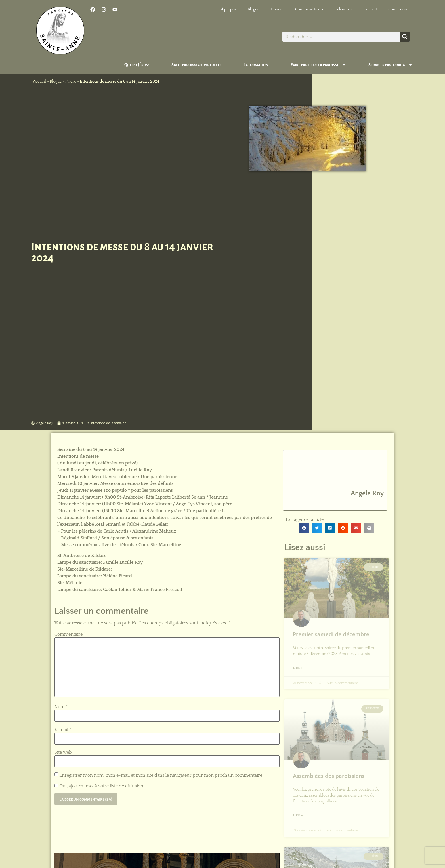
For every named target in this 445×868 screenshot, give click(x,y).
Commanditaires (309, 9)
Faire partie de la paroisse (318, 65)
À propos (229, 9)
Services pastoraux (391, 65)
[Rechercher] (405, 37)
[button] (304, 528)
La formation (256, 65)
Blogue (254, 9)
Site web (63, 752)
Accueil (39, 81)
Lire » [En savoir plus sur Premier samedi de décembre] (298, 668)
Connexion (398, 9)
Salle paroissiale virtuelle (196, 65)
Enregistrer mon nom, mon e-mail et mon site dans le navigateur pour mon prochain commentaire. (161, 775)
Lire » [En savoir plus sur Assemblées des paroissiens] (298, 815)
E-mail (63, 730)
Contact (370, 9)
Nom (61, 707)
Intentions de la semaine (108, 423)
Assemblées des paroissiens (329, 776)
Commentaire (70, 634)
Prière (71, 81)
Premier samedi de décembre (331, 634)
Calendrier (343, 9)
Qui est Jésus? (137, 65)
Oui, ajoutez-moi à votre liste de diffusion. (99, 786)
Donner (277, 9)
